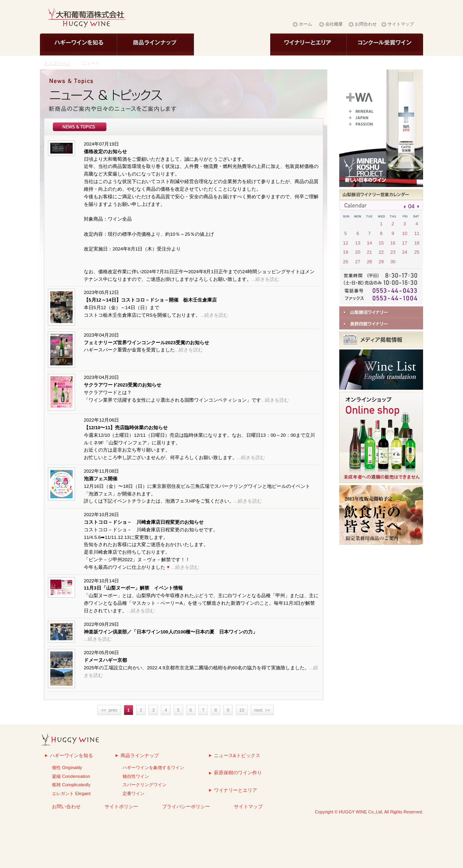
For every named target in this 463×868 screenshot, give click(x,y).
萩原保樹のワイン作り (238, 772)
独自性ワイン (136, 776)
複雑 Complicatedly (71, 785)
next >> (262, 710)
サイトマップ (401, 24)
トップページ (57, 63)
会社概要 (334, 24)
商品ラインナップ (140, 755)
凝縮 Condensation (71, 776)
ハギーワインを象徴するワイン (153, 767)
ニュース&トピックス (237, 755)
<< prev (109, 710)
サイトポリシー (121, 806)
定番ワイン (134, 793)
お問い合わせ (66, 806)
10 (242, 710)
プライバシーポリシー (186, 806)
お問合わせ (366, 24)
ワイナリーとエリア (235, 790)
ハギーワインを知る (71, 755)
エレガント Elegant (71, 793)
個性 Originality (67, 767)
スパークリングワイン (144, 785)
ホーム (306, 24)
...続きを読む (265, 279)
